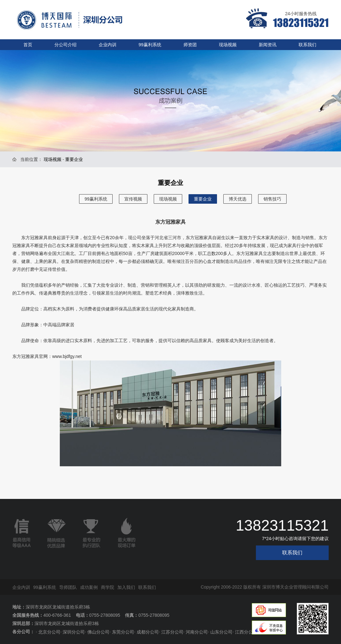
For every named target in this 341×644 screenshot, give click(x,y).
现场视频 (228, 45)
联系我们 (307, 45)
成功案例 (89, 587)
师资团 (190, 45)
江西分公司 (246, 632)
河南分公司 (197, 632)
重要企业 (203, 199)
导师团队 (68, 587)
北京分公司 (49, 632)
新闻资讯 (268, 45)
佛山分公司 (98, 632)
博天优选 (238, 199)
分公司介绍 (65, 45)
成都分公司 (148, 632)
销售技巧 (272, 199)
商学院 (108, 587)
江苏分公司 (172, 632)
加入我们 (126, 587)
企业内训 (108, 45)
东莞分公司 (123, 632)
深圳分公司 (74, 632)
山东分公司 (221, 632)
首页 (28, 45)
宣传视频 (133, 199)
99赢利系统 (150, 45)
